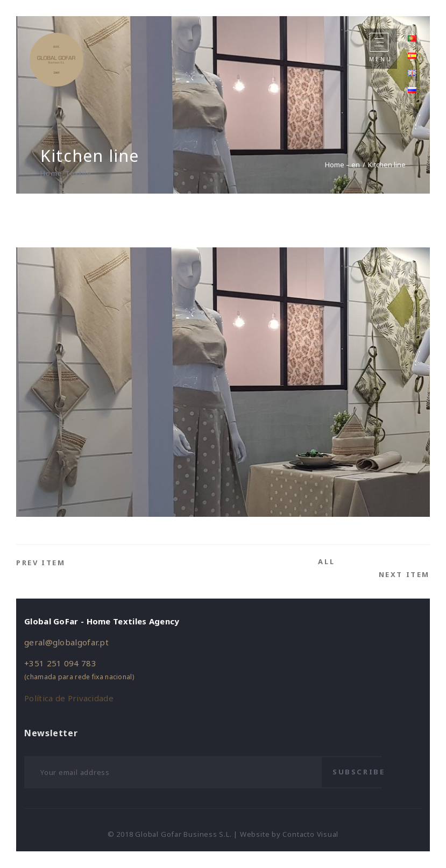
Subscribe (359, 772)
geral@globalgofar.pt (66, 642)
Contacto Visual (310, 834)
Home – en (342, 165)
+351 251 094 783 (60, 663)
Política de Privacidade (69, 698)
